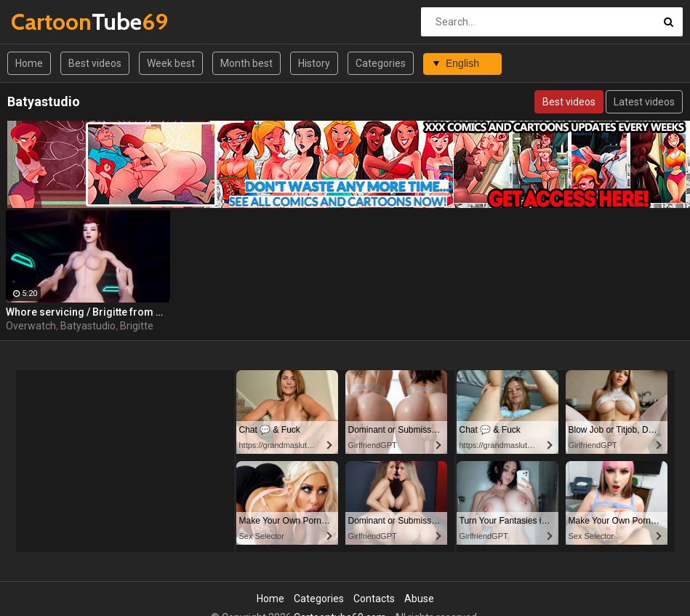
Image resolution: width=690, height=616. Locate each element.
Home (29, 63)
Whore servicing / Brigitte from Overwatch (88, 312)
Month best (246, 63)
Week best (171, 63)
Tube (49, 21)
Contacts (374, 599)
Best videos (95, 63)
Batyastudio (88, 326)
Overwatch (31, 326)
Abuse (419, 599)
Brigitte (137, 326)
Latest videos (644, 102)
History (314, 63)
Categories (381, 63)
